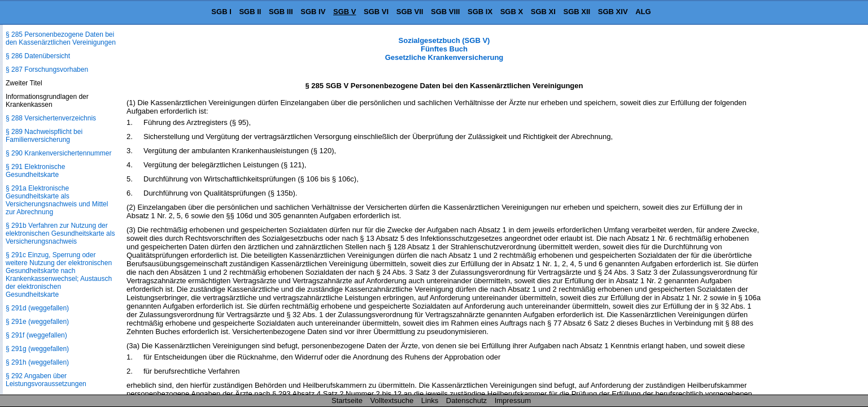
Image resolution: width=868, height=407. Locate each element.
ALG (643, 12)
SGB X (512, 12)
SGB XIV (613, 12)
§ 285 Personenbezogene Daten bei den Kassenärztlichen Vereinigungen (61, 38)
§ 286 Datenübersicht (38, 56)
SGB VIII (445, 12)
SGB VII (410, 12)
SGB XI (543, 12)
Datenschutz (466, 400)
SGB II (250, 12)
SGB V (344, 12)
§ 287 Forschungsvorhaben (47, 70)
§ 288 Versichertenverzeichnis (51, 118)
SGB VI (376, 12)
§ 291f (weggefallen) (36, 335)
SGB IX (480, 12)
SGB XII (577, 12)
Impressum (513, 400)
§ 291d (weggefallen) (37, 308)
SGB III (281, 12)
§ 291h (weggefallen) (37, 362)
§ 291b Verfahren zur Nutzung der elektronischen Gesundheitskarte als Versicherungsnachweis (60, 233)
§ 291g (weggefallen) (37, 349)
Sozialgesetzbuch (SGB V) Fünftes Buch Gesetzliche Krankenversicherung (444, 49)
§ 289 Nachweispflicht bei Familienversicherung (44, 136)
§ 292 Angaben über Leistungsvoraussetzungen (46, 380)
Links (430, 400)
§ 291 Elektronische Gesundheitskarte (35, 171)
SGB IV (313, 12)
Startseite (347, 400)
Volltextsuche (392, 400)
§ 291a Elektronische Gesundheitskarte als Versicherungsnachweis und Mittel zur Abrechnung (57, 200)
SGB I (221, 12)
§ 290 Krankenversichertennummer (58, 153)
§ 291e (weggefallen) (37, 322)
